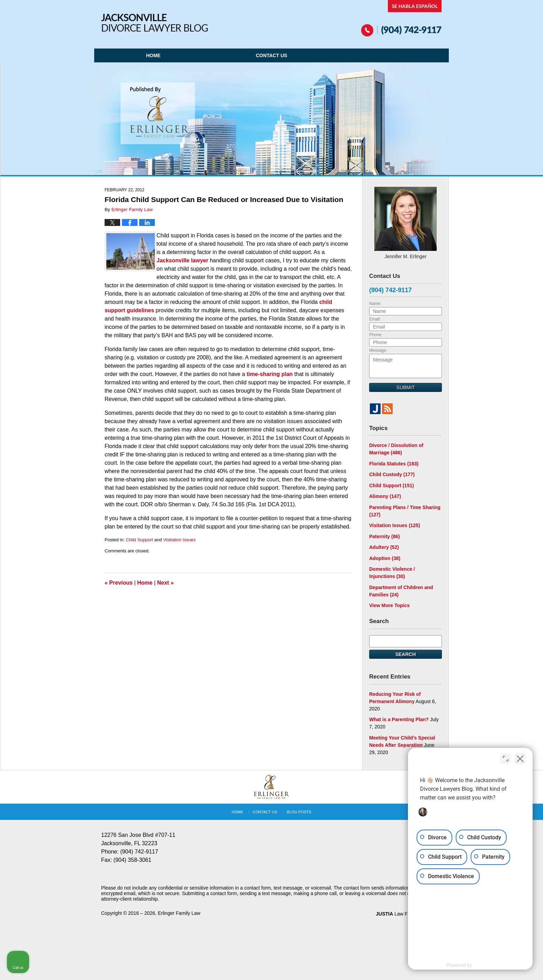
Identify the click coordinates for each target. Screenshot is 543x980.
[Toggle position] (506, 759)
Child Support (139, 540)
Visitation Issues (179, 540)
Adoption (385, 558)
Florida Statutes (394, 464)
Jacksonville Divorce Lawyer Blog (154, 23)
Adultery (384, 547)
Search (405, 654)
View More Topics (389, 605)
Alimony (385, 496)
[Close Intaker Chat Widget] (520, 759)
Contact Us (272, 55)
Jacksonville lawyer (182, 260)
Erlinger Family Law (179, 913)
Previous (119, 583)
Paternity (385, 536)
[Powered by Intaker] (484, 965)
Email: (375, 319)
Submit (406, 387)
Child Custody (392, 474)
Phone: (376, 335)
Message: (378, 350)
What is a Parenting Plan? (399, 719)
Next (166, 583)
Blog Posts (299, 812)
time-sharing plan (270, 374)
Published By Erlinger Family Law (402, 18)
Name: (375, 304)
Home (153, 55)
